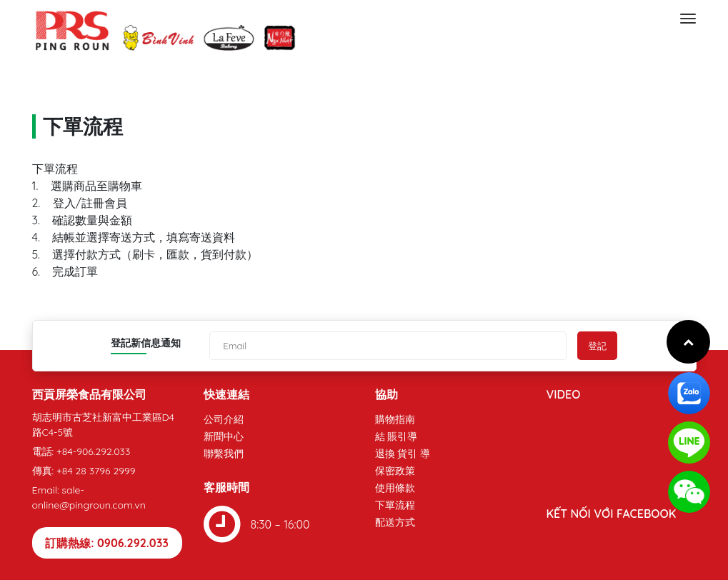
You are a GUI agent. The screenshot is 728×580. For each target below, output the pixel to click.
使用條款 (395, 488)
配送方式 (395, 522)
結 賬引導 (397, 436)
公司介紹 (224, 419)
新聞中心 (224, 436)
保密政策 (395, 471)
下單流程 (395, 505)
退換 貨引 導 (403, 454)
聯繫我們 (224, 454)
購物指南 (395, 419)
